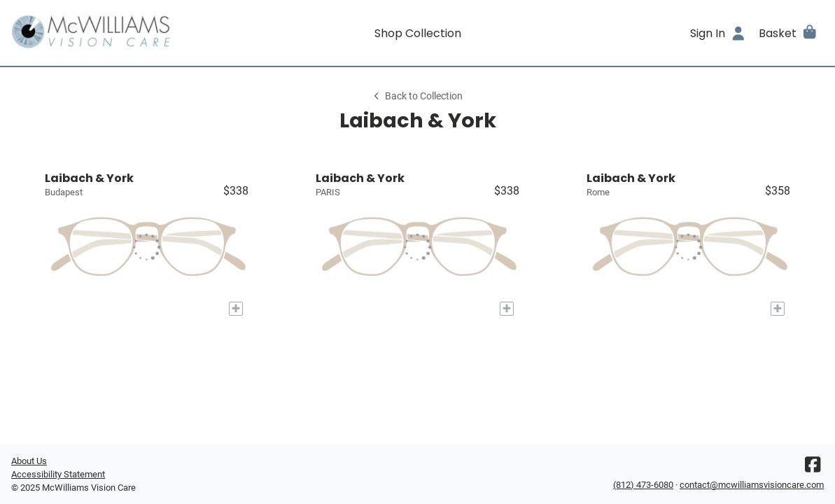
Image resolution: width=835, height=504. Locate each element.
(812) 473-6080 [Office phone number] (643, 485)
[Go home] (113, 33)
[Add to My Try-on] (236, 309)
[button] (788, 33)
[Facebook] (813, 468)
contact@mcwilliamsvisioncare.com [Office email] (752, 485)
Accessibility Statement (58, 474)
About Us (29, 461)
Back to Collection (417, 96)
